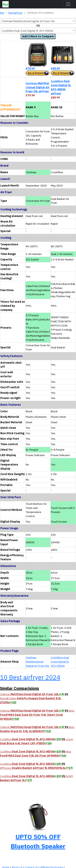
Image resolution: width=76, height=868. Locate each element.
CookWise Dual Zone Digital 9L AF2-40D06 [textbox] (27, 31)
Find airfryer (15, 13)
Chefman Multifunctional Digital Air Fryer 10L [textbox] (28, 21)
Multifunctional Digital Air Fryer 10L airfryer (38, 87)
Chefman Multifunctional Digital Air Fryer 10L (38, 662)
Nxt (2, 13)
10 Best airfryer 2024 (30, 677)
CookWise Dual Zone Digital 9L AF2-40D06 (60, 662)
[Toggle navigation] (68, 4)
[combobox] (38, 21)
